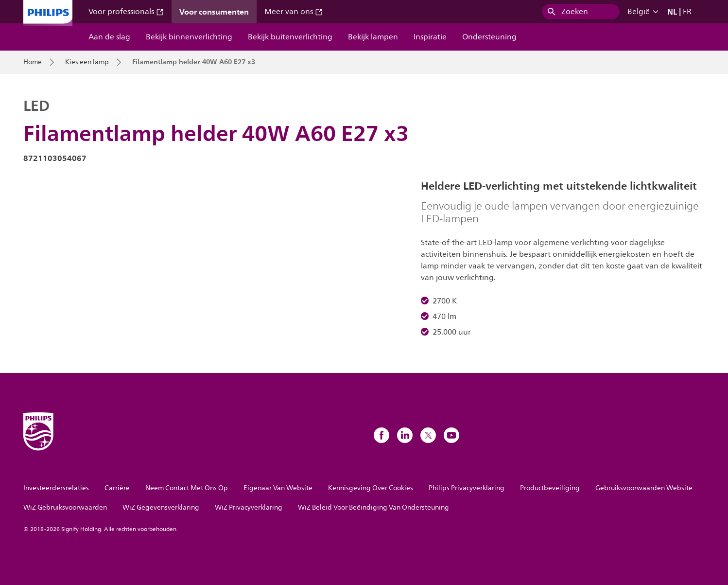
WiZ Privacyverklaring (249, 507)
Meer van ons (294, 12)
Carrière (117, 488)
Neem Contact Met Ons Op (187, 488)
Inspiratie (430, 37)
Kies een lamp (87, 62)
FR (687, 12)
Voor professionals (126, 12)
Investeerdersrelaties (56, 488)
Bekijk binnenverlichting (189, 37)
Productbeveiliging (550, 488)
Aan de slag (109, 37)
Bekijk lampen (373, 37)
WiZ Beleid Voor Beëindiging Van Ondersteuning (373, 507)
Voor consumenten (214, 12)
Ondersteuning (489, 37)
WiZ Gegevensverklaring (161, 507)
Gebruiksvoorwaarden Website (644, 488)
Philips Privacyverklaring (467, 488)
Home (33, 62)
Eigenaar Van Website (278, 488)
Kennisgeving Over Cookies (371, 488)
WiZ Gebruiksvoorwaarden (65, 507)
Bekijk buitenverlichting (290, 37)
